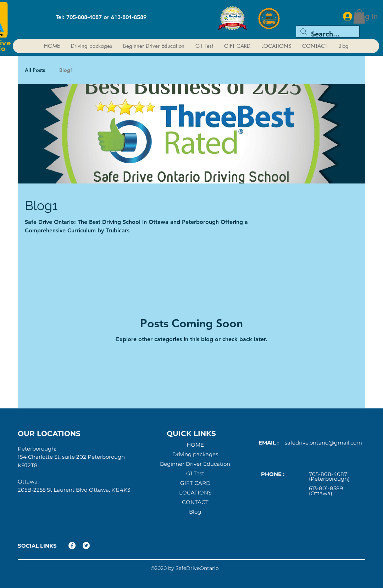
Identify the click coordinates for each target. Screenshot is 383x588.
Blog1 (66, 70)
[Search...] (328, 34)
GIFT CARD (195, 483)
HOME (195, 445)
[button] (359, 16)
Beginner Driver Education (195, 464)
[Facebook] (72, 545)
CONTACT (195, 502)
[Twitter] (86, 545)
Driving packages (195, 454)
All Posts (35, 70)
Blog (195, 512)
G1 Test (195, 474)
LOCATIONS (195, 493)
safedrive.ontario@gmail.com (323, 443)
